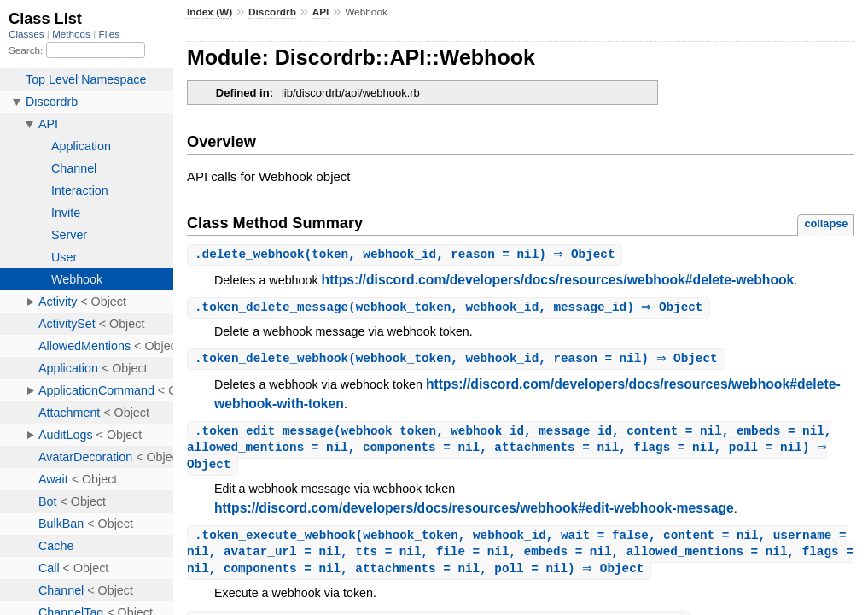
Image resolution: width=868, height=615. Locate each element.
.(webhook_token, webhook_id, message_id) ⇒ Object (451, 309)
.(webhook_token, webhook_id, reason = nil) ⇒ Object (458, 361)
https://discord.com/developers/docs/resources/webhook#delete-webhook (558, 281)
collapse (826, 223)
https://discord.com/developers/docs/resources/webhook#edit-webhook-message (474, 513)
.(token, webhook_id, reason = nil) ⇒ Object (407, 255)
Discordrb (272, 12)
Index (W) (210, 12)
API (321, 12)
